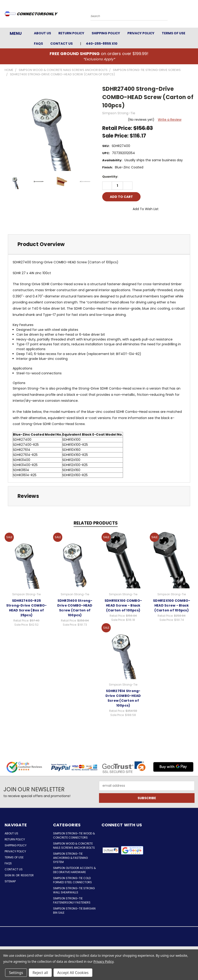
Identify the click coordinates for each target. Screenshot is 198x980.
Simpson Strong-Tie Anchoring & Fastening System (70, 858)
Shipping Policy (106, 33)
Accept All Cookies (73, 973)
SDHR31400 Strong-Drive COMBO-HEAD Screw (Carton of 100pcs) (75, 608)
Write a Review (170, 120)
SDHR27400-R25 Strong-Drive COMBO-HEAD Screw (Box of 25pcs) (27, 608)
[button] (132, 850)
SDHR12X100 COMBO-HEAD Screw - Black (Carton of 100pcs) (172, 605)
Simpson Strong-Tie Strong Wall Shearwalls (74, 890)
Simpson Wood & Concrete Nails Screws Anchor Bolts (74, 846)
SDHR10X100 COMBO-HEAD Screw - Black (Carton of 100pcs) (123, 605)
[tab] (99, 244)
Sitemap (10, 881)
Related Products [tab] (96, 523)
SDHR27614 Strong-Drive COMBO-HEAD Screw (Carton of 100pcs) (123, 698)
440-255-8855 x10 (102, 44)
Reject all (40, 973)
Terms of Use (174, 33)
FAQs (38, 44)
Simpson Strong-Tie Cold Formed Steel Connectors (72, 880)
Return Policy (71, 33)
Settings (16, 973)
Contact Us (61, 44)
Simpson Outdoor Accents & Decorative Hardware (74, 870)
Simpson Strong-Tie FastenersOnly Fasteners (72, 900)
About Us (42, 33)
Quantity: (110, 177)
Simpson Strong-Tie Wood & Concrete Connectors (74, 835)
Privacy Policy (141, 33)
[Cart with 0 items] (193, 15)
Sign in (10, 875)
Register (27, 875)
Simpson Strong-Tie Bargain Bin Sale (74, 911)
